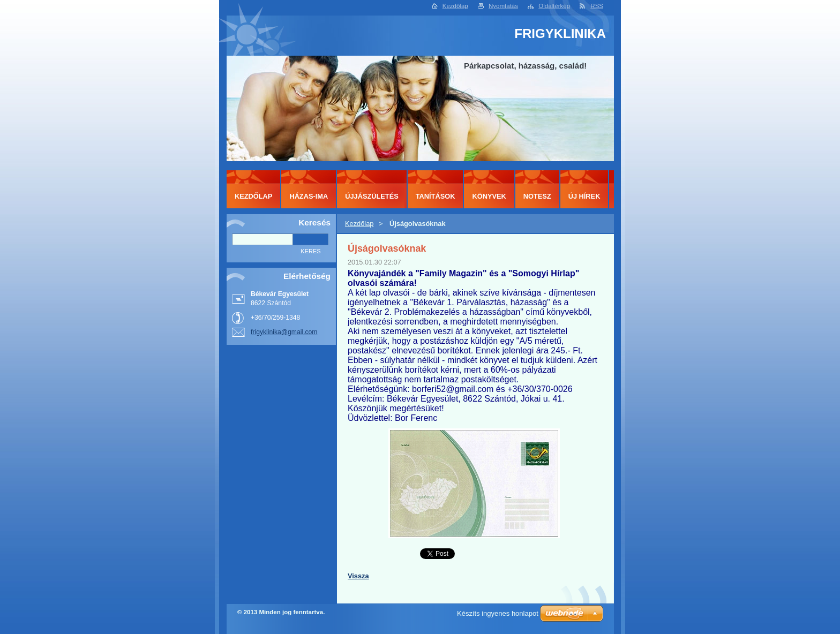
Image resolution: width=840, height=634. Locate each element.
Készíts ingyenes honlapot (498, 613)
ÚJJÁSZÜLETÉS (372, 196)
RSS (597, 6)
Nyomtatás (503, 6)
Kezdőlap (455, 6)
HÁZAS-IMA (309, 196)
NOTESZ (537, 196)
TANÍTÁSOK (436, 196)
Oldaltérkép (554, 6)
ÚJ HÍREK (584, 196)
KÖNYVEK (489, 196)
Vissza (358, 576)
